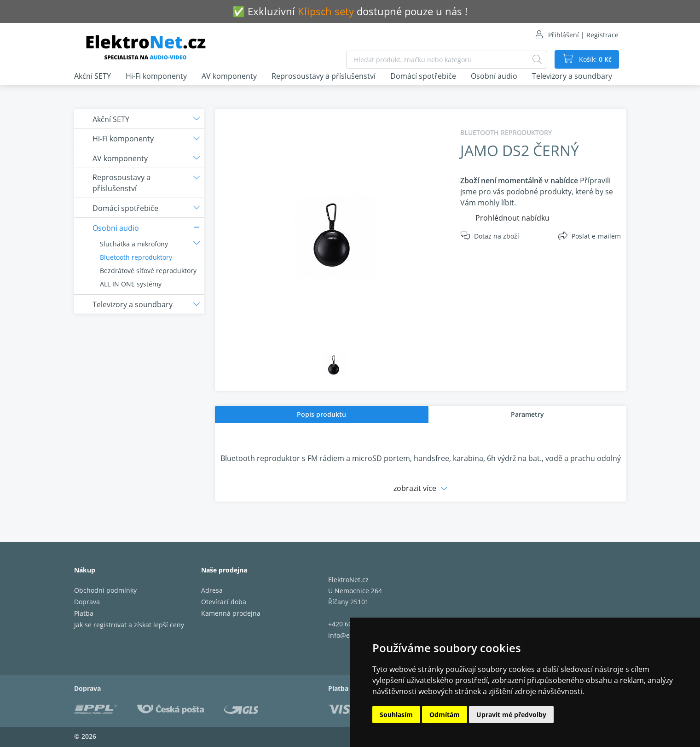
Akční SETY (93, 76)
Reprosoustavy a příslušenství (324, 76)
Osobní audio (494, 76)
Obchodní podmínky (105, 590)
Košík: (594, 59)
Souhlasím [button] (396, 715)
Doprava (87, 602)
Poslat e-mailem (596, 236)
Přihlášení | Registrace (583, 35)
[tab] (322, 414)
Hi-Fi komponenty (156, 76)
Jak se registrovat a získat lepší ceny (129, 625)
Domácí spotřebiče (423, 76)
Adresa (212, 590)
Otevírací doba (224, 602)
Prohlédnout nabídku (512, 218)
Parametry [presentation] (527, 414)
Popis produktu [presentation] (321, 414)
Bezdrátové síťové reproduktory (148, 271)
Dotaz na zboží (497, 236)
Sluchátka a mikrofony (134, 244)
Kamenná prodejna (231, 613)
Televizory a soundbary (572, 76)
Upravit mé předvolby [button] (511, 715)
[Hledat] (537, 60)
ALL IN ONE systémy (131, 284)
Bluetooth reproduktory (136, 257)
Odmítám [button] (445, 715)
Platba (84, 613)
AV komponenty (229, 76)
